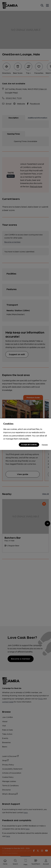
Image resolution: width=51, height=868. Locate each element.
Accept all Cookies (29, 444)
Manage (45, 444)
